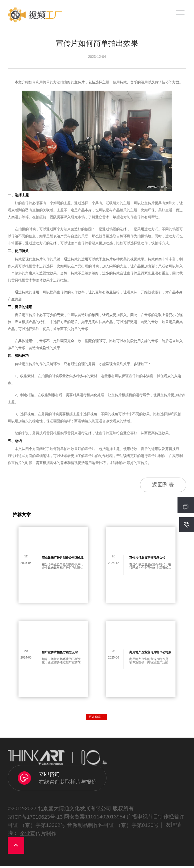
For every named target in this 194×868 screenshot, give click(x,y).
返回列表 (160, 486)
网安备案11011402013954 (95, 818)
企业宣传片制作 (38, 835)
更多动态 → (97, 718)
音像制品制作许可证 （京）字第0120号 (113, 827)
